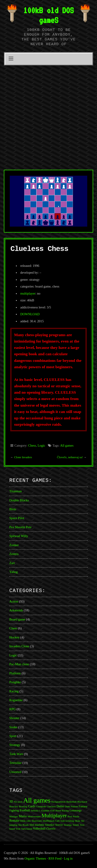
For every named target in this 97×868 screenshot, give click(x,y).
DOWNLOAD (30, 314)
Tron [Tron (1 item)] (18, 829)
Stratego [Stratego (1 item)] (68, 825)
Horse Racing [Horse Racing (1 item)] (62, 811)
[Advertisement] (48, 116)
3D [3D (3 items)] (11, 802)
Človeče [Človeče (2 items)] (51, 829)
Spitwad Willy (19, 536)
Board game (17, 619)
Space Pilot (17, 518)
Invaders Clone (19, 646)
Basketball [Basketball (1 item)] (71, 802)
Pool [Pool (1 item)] (70, 817)
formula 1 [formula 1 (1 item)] (35, 811)
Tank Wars (16, 754)
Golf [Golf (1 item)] (52, 811)
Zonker (14, 545)
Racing (14, 691)
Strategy (15, 745)
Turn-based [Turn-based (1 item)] (27, 829)
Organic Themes (35, 858)
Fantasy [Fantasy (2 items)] (83, 806)
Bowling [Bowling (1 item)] (23, 807)
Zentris (14, 554)
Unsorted (15, 772)
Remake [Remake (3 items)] (14, 821)
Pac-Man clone (19, 664)
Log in (68, 858)
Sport (13, 736)
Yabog (14, 572)
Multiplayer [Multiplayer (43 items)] (54, 815)
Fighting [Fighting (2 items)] (14, 810)
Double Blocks (19, 500)
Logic (41, 445)
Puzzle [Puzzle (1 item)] (76, 817)
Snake (13, 727)
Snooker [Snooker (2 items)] (50, 825)
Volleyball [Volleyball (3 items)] (39, 829)
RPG (12, 709)
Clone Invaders (23, 457)
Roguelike (16, 700)
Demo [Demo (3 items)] (60, 806)
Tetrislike (15, 763)
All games (67, 445)
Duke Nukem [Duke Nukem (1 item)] (71, 807)
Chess (32, 445)
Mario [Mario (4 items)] (23, 816)
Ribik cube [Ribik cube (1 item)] (25, 821)
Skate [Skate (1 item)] (77, 821)
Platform (15, 673)
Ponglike (15, 682)
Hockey (14, 637)
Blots (13, 509)
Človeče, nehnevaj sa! (70, 457)
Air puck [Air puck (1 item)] (18, 802)
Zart (12, 563)
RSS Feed (55, 858)
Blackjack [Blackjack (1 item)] (82, 802)
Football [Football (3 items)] (25, 810)
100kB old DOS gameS (48, 15)
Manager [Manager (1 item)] (14, 817)
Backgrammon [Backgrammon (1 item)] (58, 802)
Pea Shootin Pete (20, 527)
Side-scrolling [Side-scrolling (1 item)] (67, 821)
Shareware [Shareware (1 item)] (37, 821)
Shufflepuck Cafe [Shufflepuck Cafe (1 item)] (51, 821)
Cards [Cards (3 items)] (32, 806)
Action (14, 601)
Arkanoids (16, 610)
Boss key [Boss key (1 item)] (14, 807)
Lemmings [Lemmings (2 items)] (76, 810)
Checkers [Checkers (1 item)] (51, 807)
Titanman (16, 491)
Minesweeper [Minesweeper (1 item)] (34, 817)
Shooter (14, 718)
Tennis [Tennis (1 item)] (76, 825)
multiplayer (28, 293)
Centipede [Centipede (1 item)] (41, 807)
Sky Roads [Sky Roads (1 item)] (23, 825)
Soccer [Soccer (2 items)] (59, 825)
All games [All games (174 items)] (37, 800)
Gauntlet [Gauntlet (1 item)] (45, 811)
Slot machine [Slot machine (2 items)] (37, 825)
